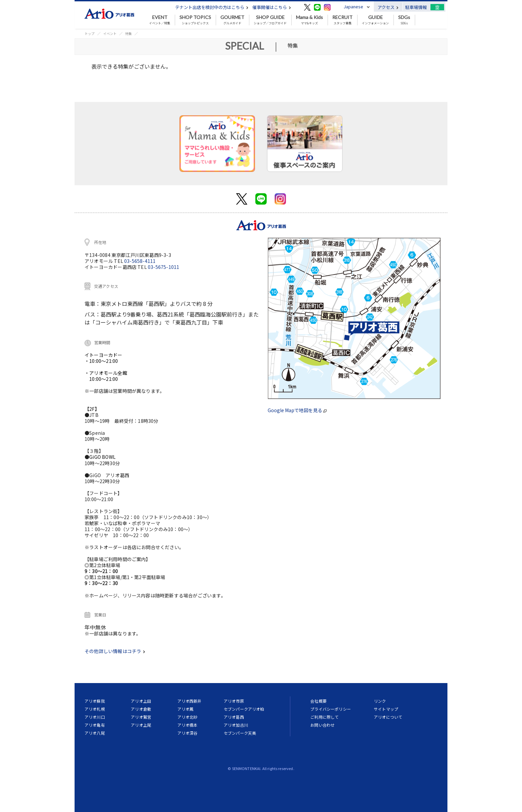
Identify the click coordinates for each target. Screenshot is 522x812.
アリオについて (388, 717)
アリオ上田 (141, 701)
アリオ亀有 (95, 725)
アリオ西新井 (190, 701)
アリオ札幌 (95, 709)
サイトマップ (386, 709)
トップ (90, 33)
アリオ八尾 (95, 733)
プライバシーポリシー (331, 709)
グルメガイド (232, 20)
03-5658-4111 (140, 261)
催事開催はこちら (272, 7)
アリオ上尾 (141, 725)
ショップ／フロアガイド (270, 20)
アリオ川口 (95, 717)
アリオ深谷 (188, 733)
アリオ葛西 (234, 717)
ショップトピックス (195, 20)
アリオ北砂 (188, 717)
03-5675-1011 (163, 267)
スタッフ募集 (342, 20)
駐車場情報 (416, 7)
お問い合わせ (322, 725)
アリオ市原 (234, 701)
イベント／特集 (160, 20)
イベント (110, 33)
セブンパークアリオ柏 (244, 709)
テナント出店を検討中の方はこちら (212, 7)
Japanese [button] (353, 6)
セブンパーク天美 (240, 733)
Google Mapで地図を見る (297, 410)
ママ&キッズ (309, 20)
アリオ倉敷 (141, 709)
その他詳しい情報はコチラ (115, 651)
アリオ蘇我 (95, 701)
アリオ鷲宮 (141, 717)
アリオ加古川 (236, 725)
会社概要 (318, 701)
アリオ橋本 (188, 725)
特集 (129, 33)
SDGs (404, 20)
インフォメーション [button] (375, 20)
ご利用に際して (324, 717)
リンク (380, 701)
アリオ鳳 (186, 709)
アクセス (388, 7)
